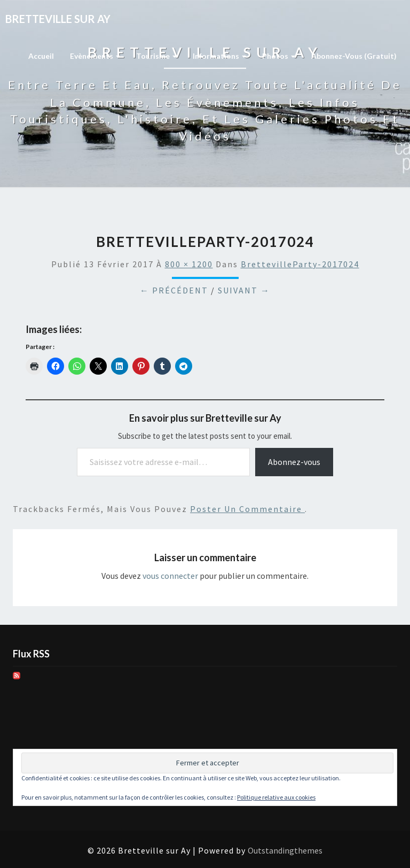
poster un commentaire (247, 509)
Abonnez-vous (294, 462)
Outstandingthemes (285, 850)
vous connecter (170, 576)
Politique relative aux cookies (276, 797)
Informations (219, 56)
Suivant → (244, 290)
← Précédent (174, 290)
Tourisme (156, 56)
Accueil (41, 56)
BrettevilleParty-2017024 (300, 264)
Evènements (95, 56)
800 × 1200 (189, 264)
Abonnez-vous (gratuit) (354, 56)
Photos (279, 56)
